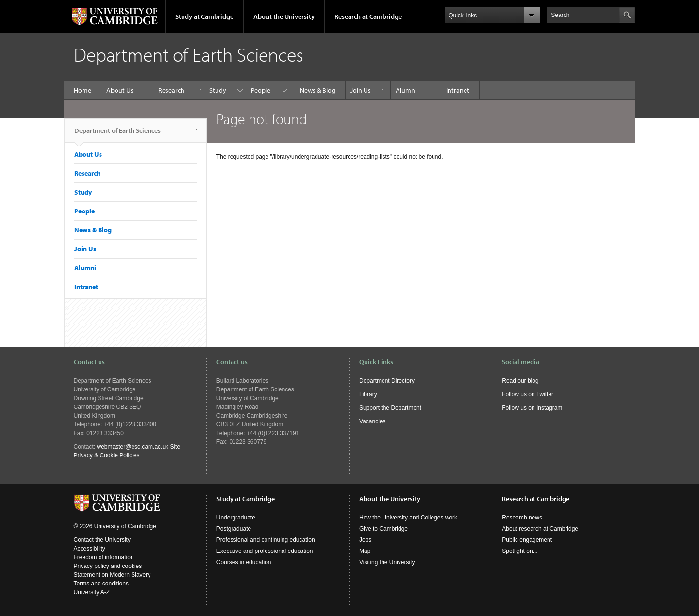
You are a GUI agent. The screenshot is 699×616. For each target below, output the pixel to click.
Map (365, 551)
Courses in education (244, 562)
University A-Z (92, 592)
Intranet (458, 90)
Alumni (406, 90)
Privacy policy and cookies (108, 566)
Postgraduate (234, 529)
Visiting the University (387, 562)
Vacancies (372, 421)
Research (171, 90)
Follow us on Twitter (528, 394)
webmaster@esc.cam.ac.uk (133, 447)
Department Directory (387, 381)
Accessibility (90, 549)
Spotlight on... (520, 551)
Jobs (365, 540)
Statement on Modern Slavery (112, 575)
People (261, 90)
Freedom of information (104, 557)
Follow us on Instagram (532, 408)
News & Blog (318, 90)
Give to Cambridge (383, 529)
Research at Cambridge (368, 16)
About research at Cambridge (540, 529)
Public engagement (527, 540)
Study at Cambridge (204, 16)
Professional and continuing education (266, 540)
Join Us (361, 90)
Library (368, 394)
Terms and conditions (101, 584)
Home (83, 90)
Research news (522, 518)
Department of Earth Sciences (117, 134)
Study (218, 90)
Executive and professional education (265, 551)
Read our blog (520, 381)
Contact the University (102, 540)
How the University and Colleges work (408, 518)
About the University (284, 16)
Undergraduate (236, 518)
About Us (120, 90)
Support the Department (390, 408)
